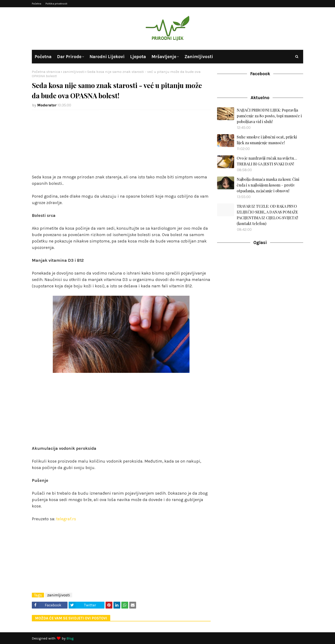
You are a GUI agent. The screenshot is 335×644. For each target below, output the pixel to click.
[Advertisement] (121, 144)
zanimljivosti (74, 72)
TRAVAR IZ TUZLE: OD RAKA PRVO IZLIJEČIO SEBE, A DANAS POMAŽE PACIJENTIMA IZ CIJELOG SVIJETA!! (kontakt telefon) (267, 215)
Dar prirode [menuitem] (69, 57)
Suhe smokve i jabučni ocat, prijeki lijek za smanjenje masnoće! (267, 140)
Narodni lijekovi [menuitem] (107, 57)
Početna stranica (46, 72)
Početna (37, 4)
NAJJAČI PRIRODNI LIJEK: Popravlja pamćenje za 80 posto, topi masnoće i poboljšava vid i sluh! (269, 116)
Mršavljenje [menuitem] (164, 57)
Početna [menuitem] (43, 57)
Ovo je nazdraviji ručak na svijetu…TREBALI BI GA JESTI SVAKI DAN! (267, 161)
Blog (70, 638)
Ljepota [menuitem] (138, 57)
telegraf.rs (66, 519)
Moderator (47, 105)
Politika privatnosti (56, 4)
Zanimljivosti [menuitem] (199, 57)
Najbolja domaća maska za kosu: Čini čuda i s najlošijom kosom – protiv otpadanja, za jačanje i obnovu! (268, 185)
